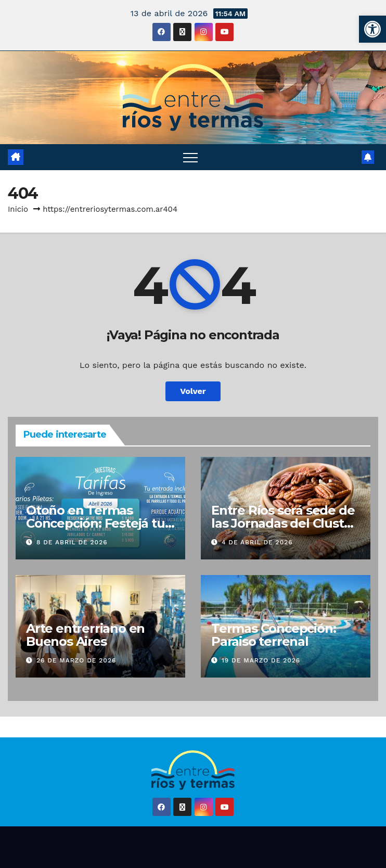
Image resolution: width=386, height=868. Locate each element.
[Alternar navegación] (190, 157)
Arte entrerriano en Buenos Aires (85, 635)
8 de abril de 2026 (72, 542)
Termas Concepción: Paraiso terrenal (273, 635)
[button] (372, 29)
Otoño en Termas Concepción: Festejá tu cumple (95, 523)
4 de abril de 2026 (257, 542)
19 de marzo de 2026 (261, 660)
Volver (193, 391)
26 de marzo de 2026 (76, 660)
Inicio (18, 209)
